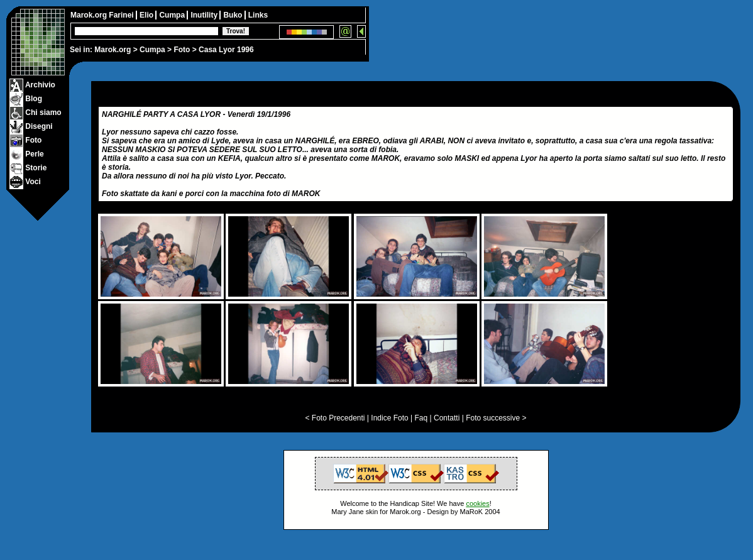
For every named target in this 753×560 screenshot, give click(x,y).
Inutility (205, 15)
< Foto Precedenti (335, 418)
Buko (234, 15)
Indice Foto (389, 418)
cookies (477, 503)
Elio (147, 15)
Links (258, 15)
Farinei (122, 15)
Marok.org (113, 50)
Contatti (447, 418)
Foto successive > (496, 418)
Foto (182, 50)
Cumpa (152, 50)
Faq (421, 418)
